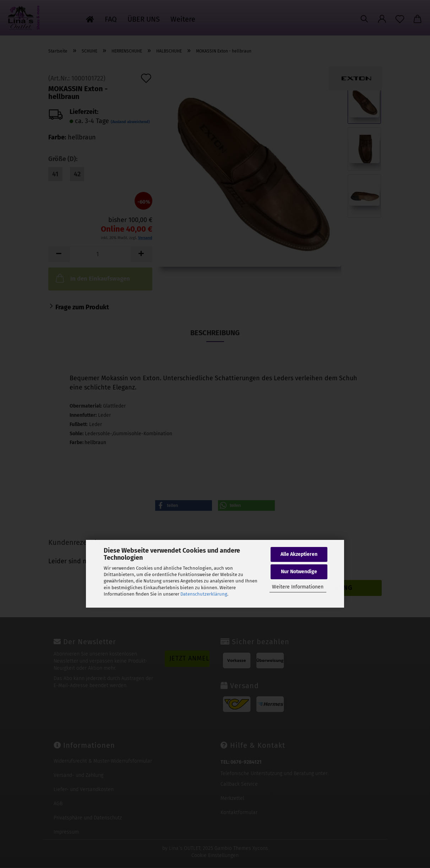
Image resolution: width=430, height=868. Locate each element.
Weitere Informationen (298, 587)
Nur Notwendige (299, 572)
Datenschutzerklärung (204, 594)
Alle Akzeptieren (299, 554)
